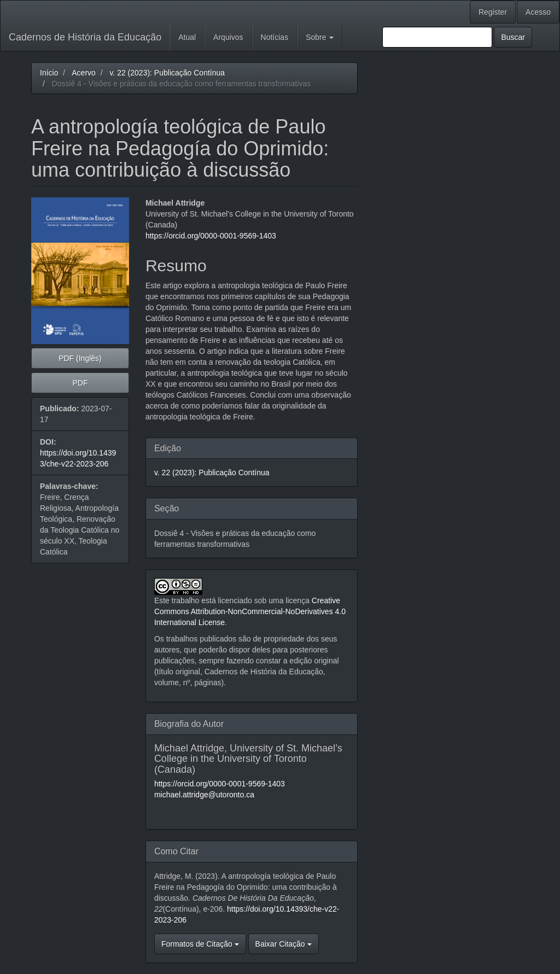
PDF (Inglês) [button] (80, 358)
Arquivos (228, 37)
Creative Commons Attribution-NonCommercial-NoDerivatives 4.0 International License (250, 611)
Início (49, 73)
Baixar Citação (284, 944)
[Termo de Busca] (437, 37)
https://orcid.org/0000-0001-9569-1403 (211, 236)
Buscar (513, 37)
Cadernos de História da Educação (85, 37)
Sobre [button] (320, 37)
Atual (187, 37)
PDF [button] (80, 383)
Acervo (84, 73)
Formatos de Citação (200, 944)
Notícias (275, 37)
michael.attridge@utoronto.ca (204, 795)
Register (493, 12)
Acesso (538, 12)
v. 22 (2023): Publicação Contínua (167, 73)
